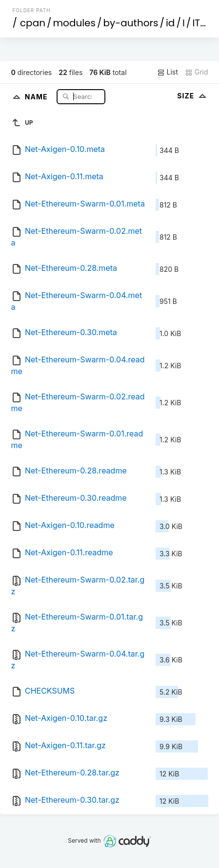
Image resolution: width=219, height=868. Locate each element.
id (170, 23)
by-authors (131, 23)
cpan (33, 23)
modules (74, 23)
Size (192, 96)
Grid (197, 72)
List (168, 72)
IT (196, 23)
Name (37, 96)
